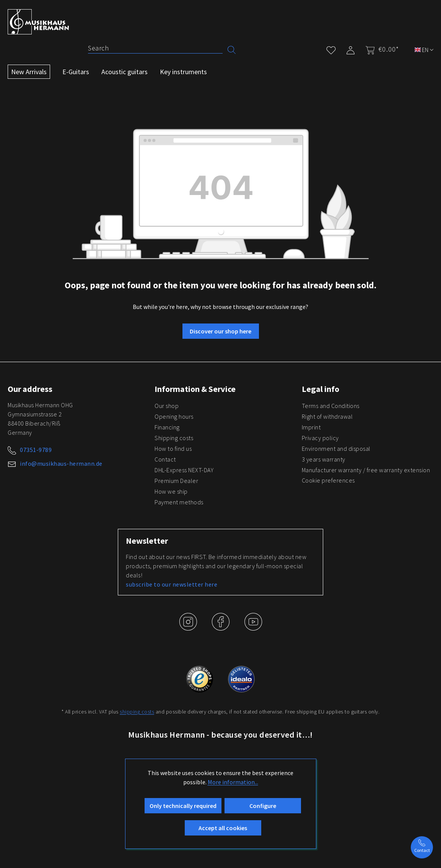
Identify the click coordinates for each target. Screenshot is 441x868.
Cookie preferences (328, 480)
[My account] (351, 49)
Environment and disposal (336, 449)
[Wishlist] (331, 49)
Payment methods (179, 502)
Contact (165, 459)
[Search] (155, 48)
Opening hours (174, 416)
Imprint (311, 427)
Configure (263, 806)
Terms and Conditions (331, 406)
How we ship (171, 491)
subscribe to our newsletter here (172, 584)
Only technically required (183, 806)
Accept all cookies (223, 828)
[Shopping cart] (380, 49)
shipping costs (137, 712)
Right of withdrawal (327, 416)
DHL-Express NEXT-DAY (184, 470)
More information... (233, 782)
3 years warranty (324, 459)
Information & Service (195, 389)
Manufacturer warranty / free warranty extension (366, 470)
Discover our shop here (220, 331)
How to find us (173, 449)
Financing (167, 427)
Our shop (167, 406)
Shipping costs (174, 438)
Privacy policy (320, 438)
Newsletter (147, 541)
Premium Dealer (176, 481)
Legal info (321, 389)
